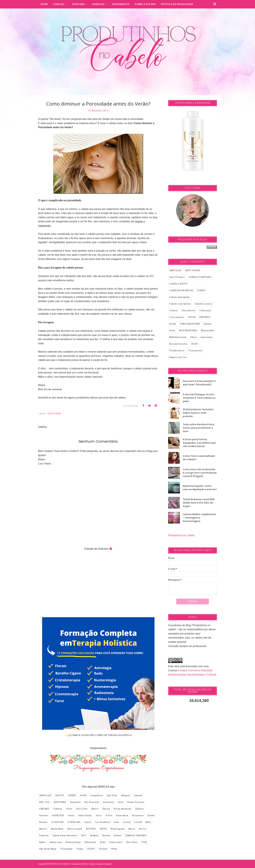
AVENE (72, 795)
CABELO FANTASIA (200, 277)
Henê (172, 331)
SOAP (195, 344)
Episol (106, 809)
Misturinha (207, 331)
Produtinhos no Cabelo (181, 535)
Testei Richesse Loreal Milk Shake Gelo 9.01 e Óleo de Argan (199, 503)
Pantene (44, 836)
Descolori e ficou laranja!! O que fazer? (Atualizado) (199, 383)
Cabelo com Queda (180, 304)
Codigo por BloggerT (104, 864)
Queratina (207, 337)
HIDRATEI (58, 815)
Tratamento (195, 351)
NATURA (91, 829)
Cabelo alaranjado (180, 297)
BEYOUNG (60, 802)
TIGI (144, 842)
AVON (83, 795)
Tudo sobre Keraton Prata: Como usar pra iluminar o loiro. (199, 428)
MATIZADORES (188, 331)
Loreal (127, 822)
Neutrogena (118, 829)
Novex (143, 829)
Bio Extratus (92, 802)
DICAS (192, 317)
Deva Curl (82, 809)
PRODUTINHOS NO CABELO (58, 864)
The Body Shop (48, 849)
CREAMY (44, 809)
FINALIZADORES (190, 324)
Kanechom (122, 815)
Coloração (205, 310)
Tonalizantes (177, 351)
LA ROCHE (58, 822)
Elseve (95, 809)
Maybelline (57, 829)
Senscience (116, 842)
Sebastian (90, 842)
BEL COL (45, 802)
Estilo (173, 324)
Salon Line (56, 842)
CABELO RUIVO (178, 284)
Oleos (193, 337)
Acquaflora (97, 795)
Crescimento (177, 317)
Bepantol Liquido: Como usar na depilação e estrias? (200, 488)
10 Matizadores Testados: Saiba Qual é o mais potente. (198, 413)
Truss (80, 849)
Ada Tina (112, 795)
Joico (99, 815)
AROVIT (60, 795)
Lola (117, 822)
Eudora (139, 809)
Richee (118, 836)
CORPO (201, 290)
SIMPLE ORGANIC (136, 836)
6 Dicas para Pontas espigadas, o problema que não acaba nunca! (199, 443)
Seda (103, 842)
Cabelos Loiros (203, 304)
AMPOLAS (45, 795)
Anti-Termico (177, 277)
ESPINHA (205, 317)
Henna (208, 324)
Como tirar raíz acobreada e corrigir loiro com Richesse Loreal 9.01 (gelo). (200, 473)
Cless (69, 809)
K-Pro (109, 815)
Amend (138, 795)
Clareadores (188, 310)
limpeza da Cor (178, 357)
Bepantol (75, 802)
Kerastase (138, 815)
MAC (148, 822)
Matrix (43, 829)
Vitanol (103, 849)
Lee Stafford (103, 822)
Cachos (173, 310)
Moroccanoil (75, 829)
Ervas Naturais (123, 809)
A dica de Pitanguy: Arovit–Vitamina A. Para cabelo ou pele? (199, 398)
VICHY (91, 849)
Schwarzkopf (73, 842)
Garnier (44, 815)
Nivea (132, 829)
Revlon (106, 836)
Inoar (71, 815)
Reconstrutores (178, 344)
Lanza (88, 822)
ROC (84, 836)
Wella (114, 849)
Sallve (43, 842)
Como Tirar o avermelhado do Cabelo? (199, 458)
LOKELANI (74, 822)
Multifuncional (178, 337)
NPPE (103, 829)
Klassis (43, 822)
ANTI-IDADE (193, 270)
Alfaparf (126, 795)
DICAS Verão (54, 413)
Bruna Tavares (136, 802)
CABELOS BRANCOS (181, 290)
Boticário (109, 802)
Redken (94, 836)
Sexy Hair (132, 842)
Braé (121, 802)
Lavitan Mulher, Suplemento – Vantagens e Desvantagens (199, 518)
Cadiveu (58, 809)
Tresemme (67, 849)
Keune (151, 815)
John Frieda (85, 815)
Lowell (138, 822)
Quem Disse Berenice (65, 836)
